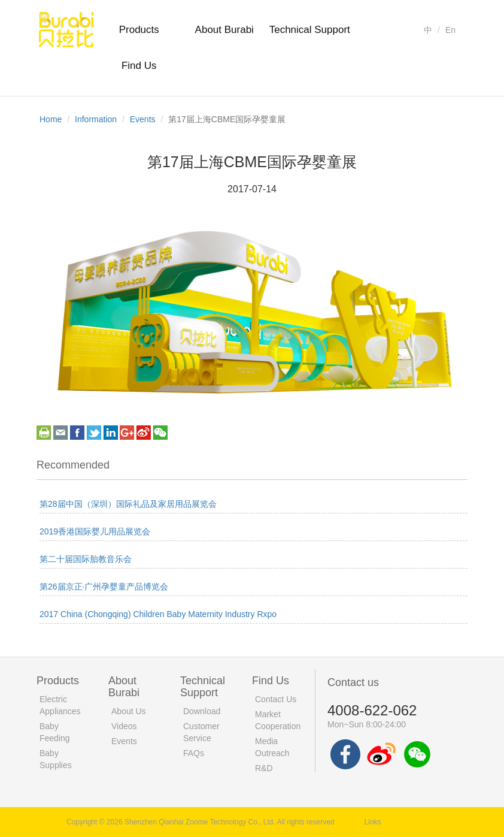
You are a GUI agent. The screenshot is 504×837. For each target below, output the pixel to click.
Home (51, 119)
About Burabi (224, 30)
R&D (264, 768)
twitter (94, 433)
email (60, 433)
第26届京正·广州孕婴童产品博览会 (104, 587)
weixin (160, 433)
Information (96, 119)
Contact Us (276, 699)
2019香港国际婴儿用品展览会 (95, 531)
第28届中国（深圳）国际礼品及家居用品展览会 (128, 504)
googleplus (127, 433)
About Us (129, 711)
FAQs (194, 753)
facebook (77, 433)
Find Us (139, 66)
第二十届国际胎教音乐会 (86, 559)
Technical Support (310, 30)
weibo (144, 433)
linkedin (111, 433)
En (450, 30)
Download (202, 711)
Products (139, 30)
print (44, 433)
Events (143, 119)
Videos (124, 726)
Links (373, 822)
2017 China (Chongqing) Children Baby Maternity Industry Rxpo (158, 614)
